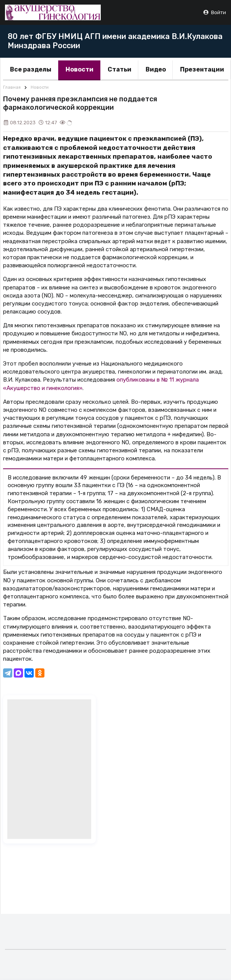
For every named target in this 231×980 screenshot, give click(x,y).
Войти (214, 12)
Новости (79, 69)
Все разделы (31, 69)
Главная (12, 87)
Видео (156, 69)
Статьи (120, 69)
